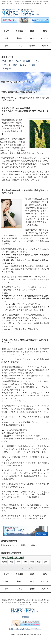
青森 (11, 562)
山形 (39, 562)
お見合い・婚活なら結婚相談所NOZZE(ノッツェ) (26, 629)
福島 (46, 562)
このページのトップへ (26, 568)
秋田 (32, 562)
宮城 (25, 562)
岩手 (18, 562)
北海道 (4, 562)
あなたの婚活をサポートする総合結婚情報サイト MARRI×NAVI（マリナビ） (21, 13)
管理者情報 (26, 617)
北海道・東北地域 (15, 558)
